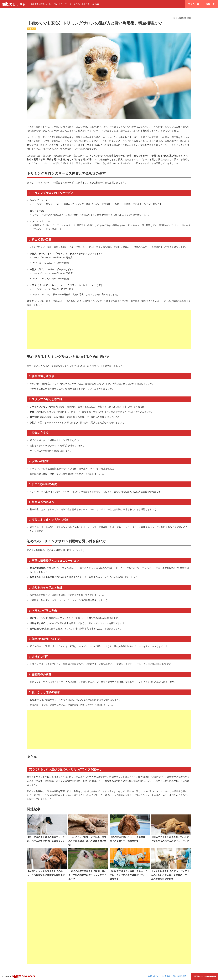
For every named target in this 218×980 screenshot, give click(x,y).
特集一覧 (210, 4)
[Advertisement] (109, 329)
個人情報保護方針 (181, 976)
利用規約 (166, 976)
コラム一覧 (194, 4)
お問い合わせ (154, 976)
